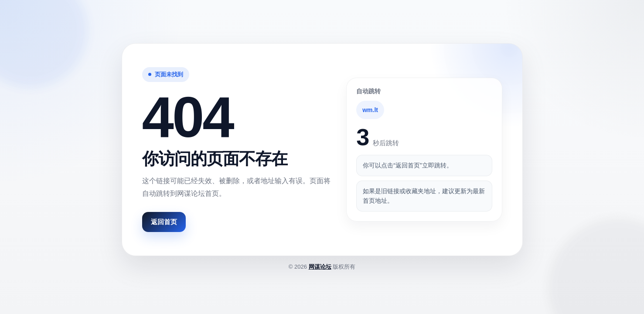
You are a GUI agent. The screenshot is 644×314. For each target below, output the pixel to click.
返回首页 (164, 222)
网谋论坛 (320, 267)
